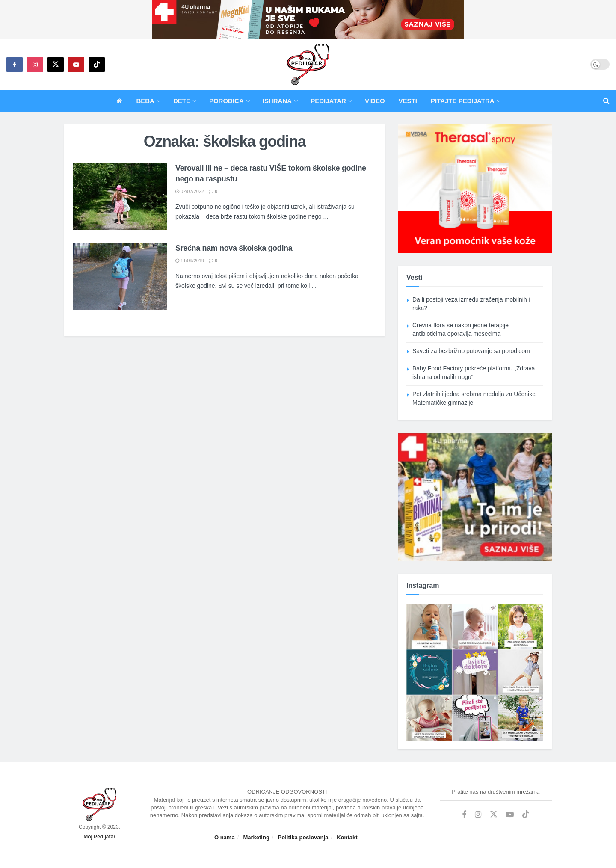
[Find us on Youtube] (76, 65)
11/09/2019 (190, 261)
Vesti (408, 101)
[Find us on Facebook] (15, 65)
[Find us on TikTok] (97, 65)
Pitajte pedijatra (463, 101)
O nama (225, 837)
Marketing (256, 837)
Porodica (227, 101)
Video (375, 101)
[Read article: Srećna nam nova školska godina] (120, 277)
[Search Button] (606, 101)
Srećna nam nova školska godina (234, 248)
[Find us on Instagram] (35, 65)
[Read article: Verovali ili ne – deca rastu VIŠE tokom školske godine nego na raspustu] (120, 197)
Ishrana (277, 101)
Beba (145, 101)
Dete (182, 101)
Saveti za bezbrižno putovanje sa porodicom (471, 351)
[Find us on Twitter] (56, 65)
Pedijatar (328, 101)
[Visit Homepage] (308, 65)
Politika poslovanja (303, 837)
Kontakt (347, 837)
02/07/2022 (190, 191)
